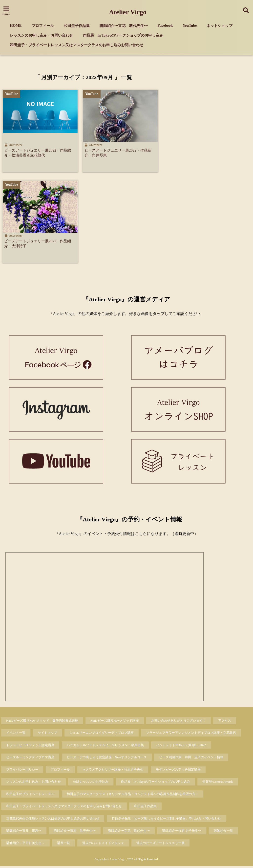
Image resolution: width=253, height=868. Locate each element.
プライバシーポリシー (22, 771)
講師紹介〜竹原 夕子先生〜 (182, 832)
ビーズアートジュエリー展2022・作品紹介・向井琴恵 (121, 153)
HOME (16, 25)
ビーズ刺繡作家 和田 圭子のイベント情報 (191, 759)
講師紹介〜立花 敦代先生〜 (124, 26)
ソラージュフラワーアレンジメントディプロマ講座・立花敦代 (191, 734)
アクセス (225, 722)
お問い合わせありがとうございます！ (179, 722)
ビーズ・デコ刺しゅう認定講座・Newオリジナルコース (107, 759)
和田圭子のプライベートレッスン (30, 795)
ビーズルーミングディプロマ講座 (30, 759)
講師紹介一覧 (223, 832)
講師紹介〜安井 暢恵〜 (24, 832)
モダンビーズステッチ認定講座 (178, 771)
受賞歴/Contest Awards (218, 783)
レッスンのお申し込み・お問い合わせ (41, 35)
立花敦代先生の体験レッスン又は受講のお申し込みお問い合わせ (53, 820)
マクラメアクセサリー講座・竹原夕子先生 (113, 771)
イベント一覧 (16, 734)
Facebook (165, 25)
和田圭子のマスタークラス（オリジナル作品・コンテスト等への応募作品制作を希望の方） (133, 795)
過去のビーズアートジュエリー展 (160, 844)
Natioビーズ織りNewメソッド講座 (115, 722)
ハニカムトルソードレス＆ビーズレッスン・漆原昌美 (105, 746)
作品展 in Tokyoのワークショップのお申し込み (123, 35)
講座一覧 (63, 844)
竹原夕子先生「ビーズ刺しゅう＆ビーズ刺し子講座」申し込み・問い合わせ (166, 820)
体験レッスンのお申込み (91, 783)
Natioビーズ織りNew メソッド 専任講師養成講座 (42, 722)
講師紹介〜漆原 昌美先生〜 (75, 832)
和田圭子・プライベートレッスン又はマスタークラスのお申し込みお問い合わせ (77, 45)
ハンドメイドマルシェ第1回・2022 (181, 746)
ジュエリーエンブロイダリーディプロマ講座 (102, 734)
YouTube (190, 25)
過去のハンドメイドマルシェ (103, 844)
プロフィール (43, 26)
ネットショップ (220, 26)
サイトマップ (47, 734)
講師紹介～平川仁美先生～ (25, 844)
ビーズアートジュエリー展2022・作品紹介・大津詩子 (39, 244)
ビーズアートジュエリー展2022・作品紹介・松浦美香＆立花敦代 (39, 153)
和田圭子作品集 (77, 26)
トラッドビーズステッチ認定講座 (30, 746)
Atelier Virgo (128, 12)
